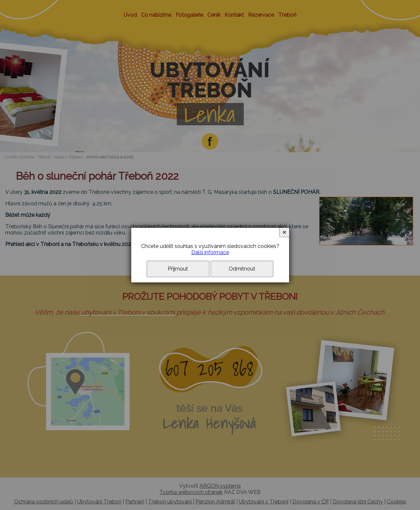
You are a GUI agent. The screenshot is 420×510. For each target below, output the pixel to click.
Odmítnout (242, 269)
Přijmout (178, 269)
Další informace (210, 252)
